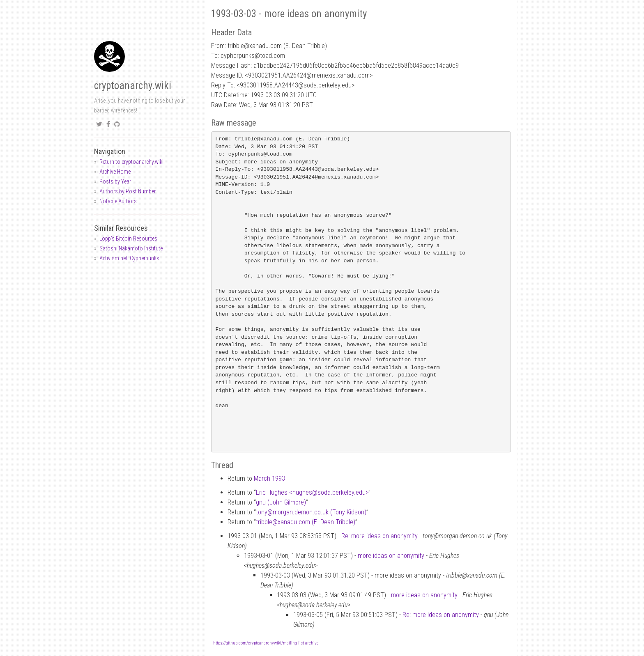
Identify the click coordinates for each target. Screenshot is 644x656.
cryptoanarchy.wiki (133, 86)
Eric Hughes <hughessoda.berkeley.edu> (312, 492)
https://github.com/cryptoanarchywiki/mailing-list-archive (266, 643)
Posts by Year (115, 181)
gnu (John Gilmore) (281, 502)
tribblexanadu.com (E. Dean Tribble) (306, 522)
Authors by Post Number (128, 191)
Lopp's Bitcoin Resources (128, 239)
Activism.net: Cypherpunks (129, 258)
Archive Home (115, 172)
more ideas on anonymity (391, 556)
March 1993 (269, 478)
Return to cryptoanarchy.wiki (131, 162)
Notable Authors (118, 201)
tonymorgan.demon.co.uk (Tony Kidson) (311, 512)
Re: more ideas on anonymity (379, 536)
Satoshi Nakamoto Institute (131, 248)
